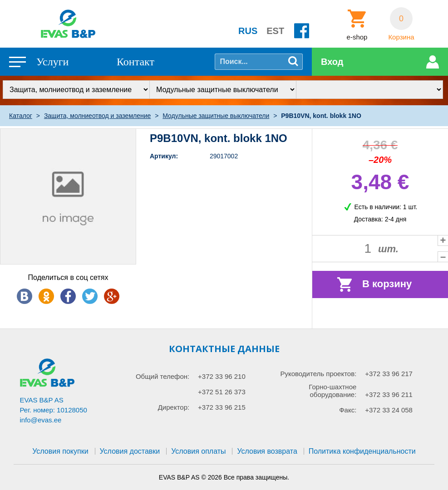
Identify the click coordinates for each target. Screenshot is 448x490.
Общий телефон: (162, 376)
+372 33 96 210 (222, 376)
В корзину (387, 284)
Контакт (135, 62)
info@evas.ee (41, 420)
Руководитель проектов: (318, 374)
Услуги (52, 62)
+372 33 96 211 (389, 394)
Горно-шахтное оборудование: (332, 391)
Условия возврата (267, 451)
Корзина (401, 37)
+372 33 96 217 (389, 374)
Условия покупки (60, 451)
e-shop (357, 37)
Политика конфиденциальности (362, 451)
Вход (332, 62)
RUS (248, 31)
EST (275, 31)
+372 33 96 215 (222, 407)
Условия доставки (130, 451)
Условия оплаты (198, 451)
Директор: (174, 407)
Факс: (348, 410)
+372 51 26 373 (222, 392)
